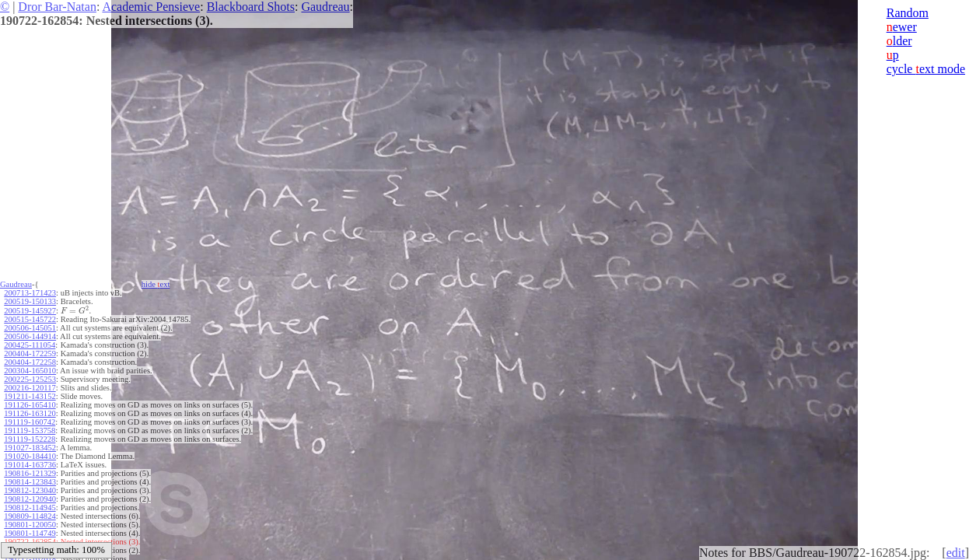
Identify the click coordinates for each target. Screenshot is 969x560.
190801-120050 (30, 525)
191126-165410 (30, 405)
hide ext (156, 284)
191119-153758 (30, 430)
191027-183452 (30, 448)
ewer (902, 27)
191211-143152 (30, 396)
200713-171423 (30, 293)
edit (956, 553)
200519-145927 (30, 311)
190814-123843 (30, 482)
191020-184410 (30, 456)
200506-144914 (30, 336)
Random (908, 13)
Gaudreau (325, 7)
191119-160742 (30, 422)
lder (899, 41)
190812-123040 (30, 490)
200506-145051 (30, 328)
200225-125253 (30, 379)
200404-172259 (30, 353)
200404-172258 (30, 362)
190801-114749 (30, 533)
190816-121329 (30, 473)
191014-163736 (30, 465)
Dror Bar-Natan (57, 7)
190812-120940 (30, 499)
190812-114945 (30, 507)
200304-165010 (30, 371)
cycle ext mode (926, 69)
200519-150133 (30, 301)
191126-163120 (30, 413)
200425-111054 (30, 345)
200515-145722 (30, 319)
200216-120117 (30, 388)
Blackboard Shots (251, 7)
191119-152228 (30, 439)
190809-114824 (30, 516)
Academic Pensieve (151, 7)
